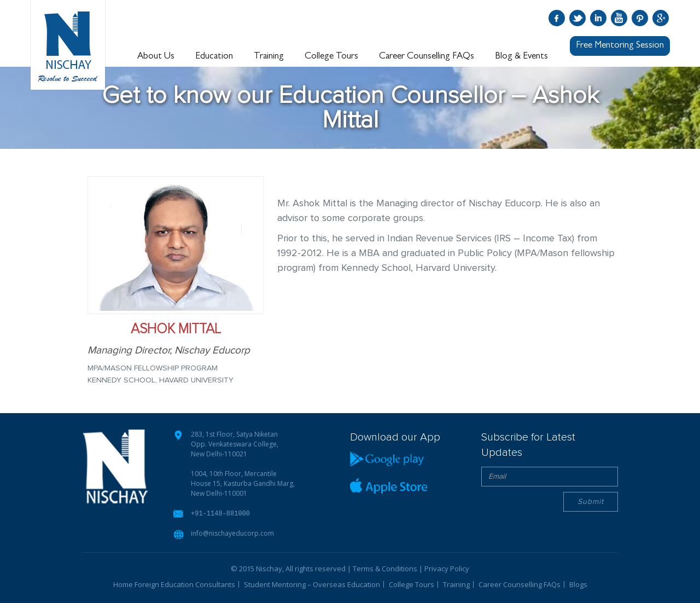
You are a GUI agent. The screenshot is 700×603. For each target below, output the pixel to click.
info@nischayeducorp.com (232, 533)
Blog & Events (521, 56)
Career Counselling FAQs (427, 56)
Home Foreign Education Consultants (174, 584)
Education (214, 56)
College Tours (331, 56)
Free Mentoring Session (620, 46)
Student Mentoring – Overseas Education (312, 584)
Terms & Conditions (385, 568)
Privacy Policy (447, 568)
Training (269, 56)
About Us (156, 56)
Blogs (578, 584)
